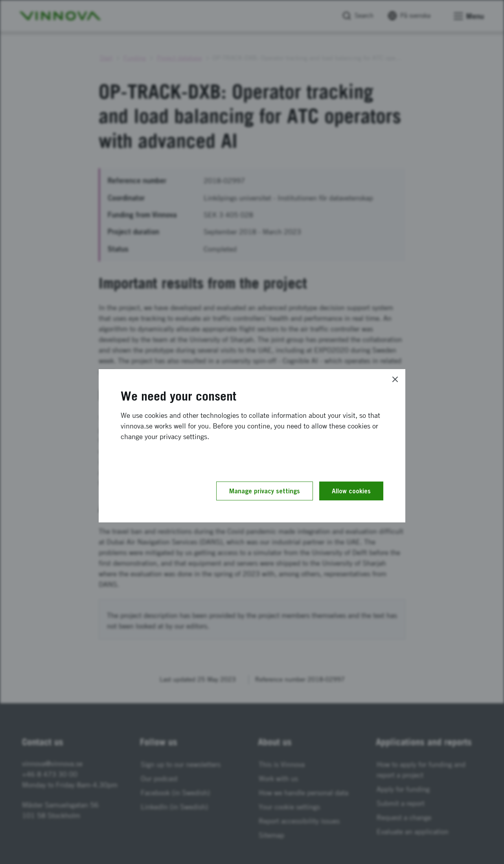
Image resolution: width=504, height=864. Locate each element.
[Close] (395, 379)
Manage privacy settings (265, 491)
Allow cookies (351, 491)
